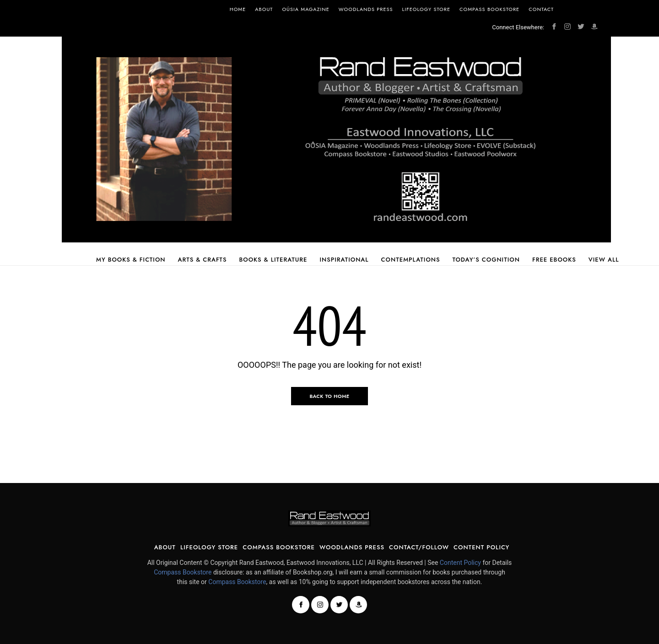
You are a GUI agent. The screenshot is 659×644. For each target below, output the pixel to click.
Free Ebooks (554, 260)
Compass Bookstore (489, 9)
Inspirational (344, 260)
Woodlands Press (366, 9)
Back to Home (329, 396)
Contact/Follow (419, 547)
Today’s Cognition (486, 260)
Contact (541, 9)
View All (604, 260)
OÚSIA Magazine (305, 9)
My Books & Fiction (131, 260)
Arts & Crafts (203, 260)
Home (238, 9)
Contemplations (411, 260)
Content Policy (481, 547)
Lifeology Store (426, 9)
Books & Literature (273, 260)
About (264, 9)
